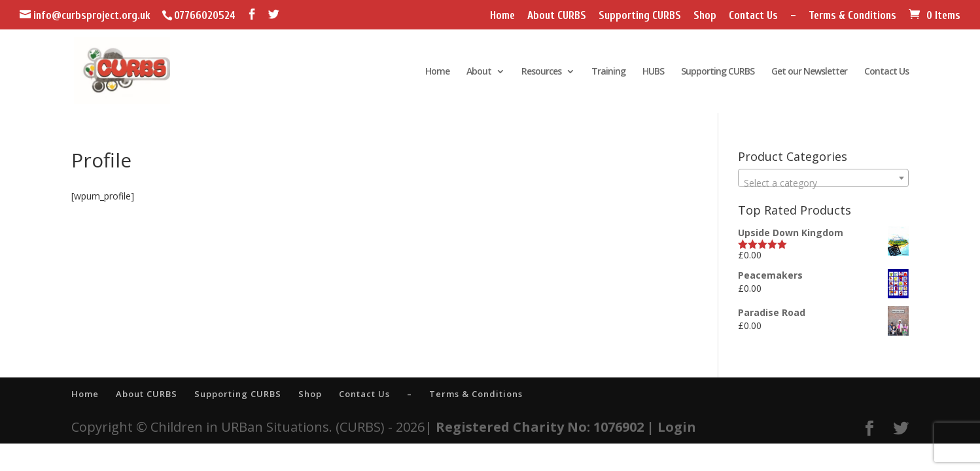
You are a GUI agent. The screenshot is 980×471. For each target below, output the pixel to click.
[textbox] (823, 183)
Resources (541, 72)
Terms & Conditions (852, 16)
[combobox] (823, 178)
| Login (672, 427)
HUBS (653, 72)
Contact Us (753, 16)
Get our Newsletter (809, 72)
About (479, 72)
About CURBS (557, 16)
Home (502, 16)
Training (608, 72)
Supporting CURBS (640, 16)
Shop (705, 16)
